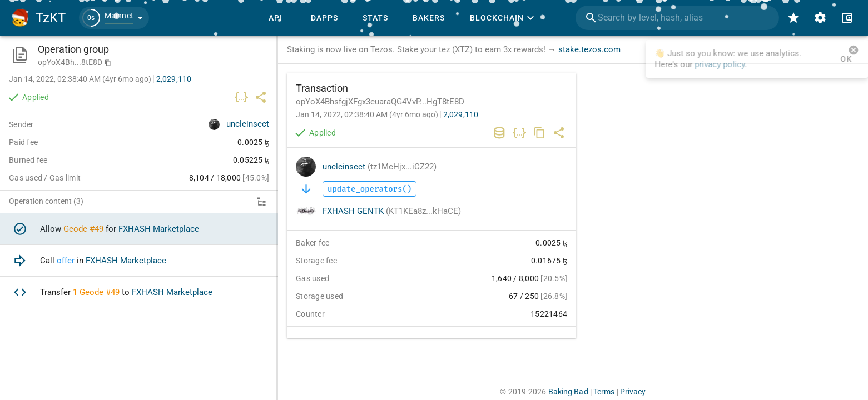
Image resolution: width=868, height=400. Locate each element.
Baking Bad (568, 392)
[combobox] (677, 18)
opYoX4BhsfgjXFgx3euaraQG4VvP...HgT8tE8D (380, 102)
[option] (139, 229)
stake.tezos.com (589, 49)
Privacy (633, 392)
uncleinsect (380, 167)
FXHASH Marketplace (159, 229)
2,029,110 (461, 114)
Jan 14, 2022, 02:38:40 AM (367, 114)
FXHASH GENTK (392, 211)
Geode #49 (83, 229)
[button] (114, 18)
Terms (604, 392)
